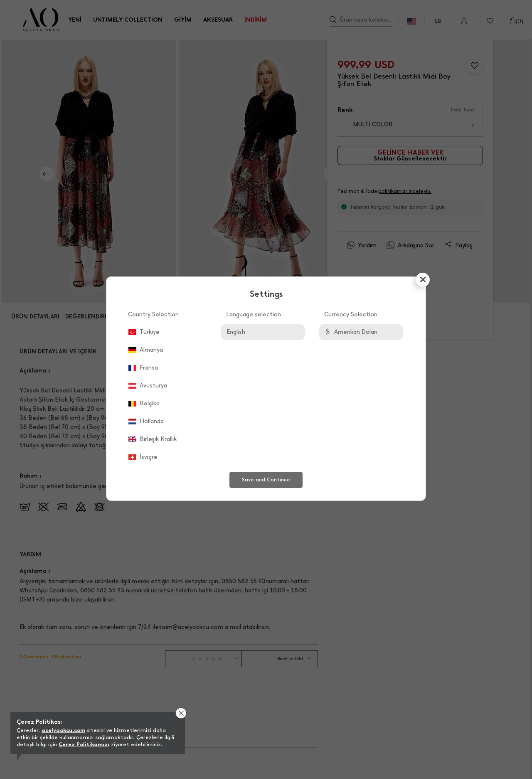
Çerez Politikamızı (84, 744)
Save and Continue (266, 479)
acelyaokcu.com (63, 730)
